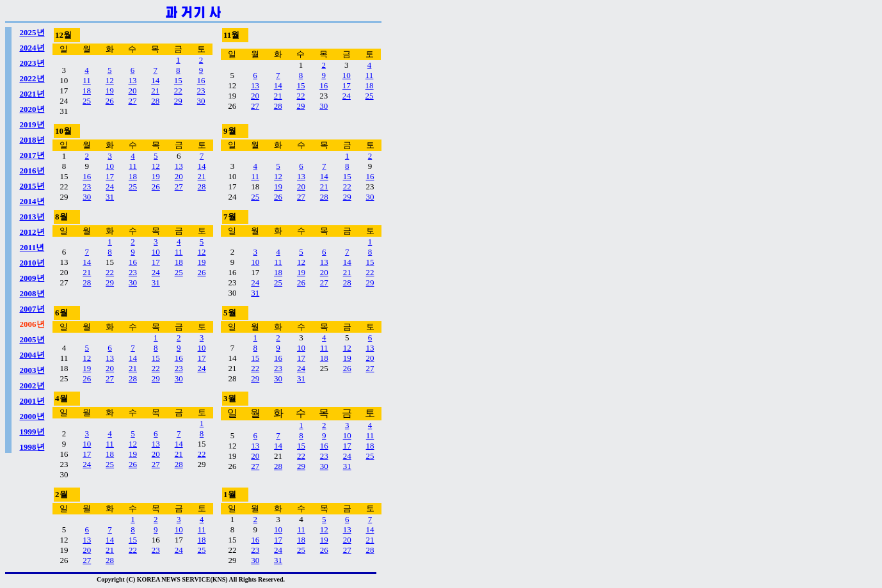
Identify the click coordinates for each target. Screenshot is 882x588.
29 (178, 101)
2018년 (32, 140)
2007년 (32, 309)
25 (87, 101)
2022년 (32, 78)
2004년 (32, 355)
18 (87, 91)
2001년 (32, 401)
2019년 (32, 124)
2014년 (32, 201)
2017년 (32, 155)
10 (347, 75)
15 (178, 80)
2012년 (32, 232)
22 (178, 91)
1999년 (32, 432)
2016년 (32, 171)
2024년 (32, 48)
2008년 (32, 293)
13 (132, 80)
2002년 (32, 385)
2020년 (32, 109)
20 (132, 91)
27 (132, 101)
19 (110, 91)
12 (110, 80)
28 (155, 101)
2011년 (32, 247)
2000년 (32, 416)
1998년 (32, 447)
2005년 (32, 339)
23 (201, 91)
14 (155, 80)
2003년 (32, 370)
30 (201, 101)
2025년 (32, 32)
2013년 (32, 217)
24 (347, 96)
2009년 (32, 278)
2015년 (32, 186)
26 (110, 101)
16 (201, 80)
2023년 (32, 63)
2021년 (32, 94)
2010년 (32, 263)
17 (347, 85)
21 (155, 91)
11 (87, 80)
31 (110, 197)
